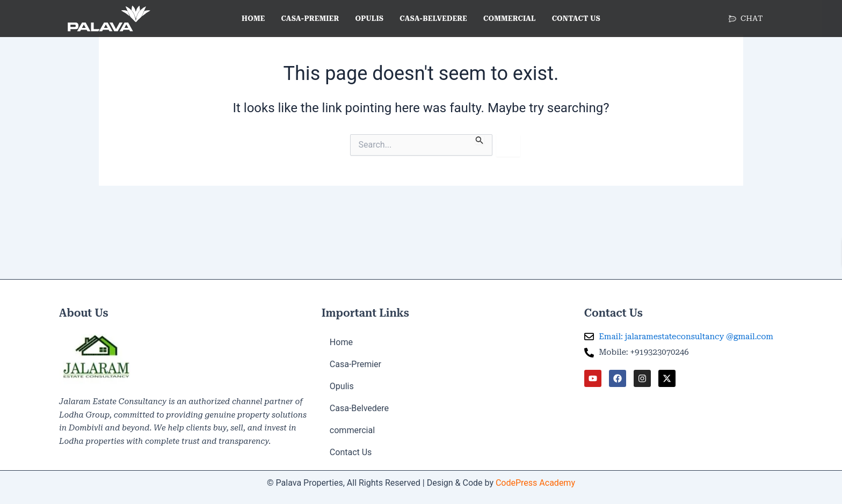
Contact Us (576, 19)
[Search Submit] (480, 139)
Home (253, 19)
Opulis (369, 19)
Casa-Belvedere (433, 19)
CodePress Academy (535, 483)
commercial (510, 19)
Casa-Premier (310, 19)
